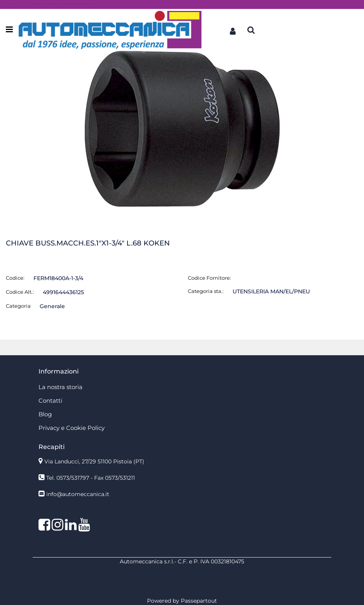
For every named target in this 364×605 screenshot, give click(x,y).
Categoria (18, 306)
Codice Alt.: (20, 292)
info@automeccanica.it (78, 494)
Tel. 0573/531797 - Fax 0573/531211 (91, 478)
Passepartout (199, 601)
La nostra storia (60, 387)
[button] (233, 30)
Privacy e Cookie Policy (72, 428)
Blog (45, 414)
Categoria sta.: (206, 291)
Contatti (50, 401)
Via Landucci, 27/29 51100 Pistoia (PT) (94, 461)
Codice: (15, 278)
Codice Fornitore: (209, 278)
